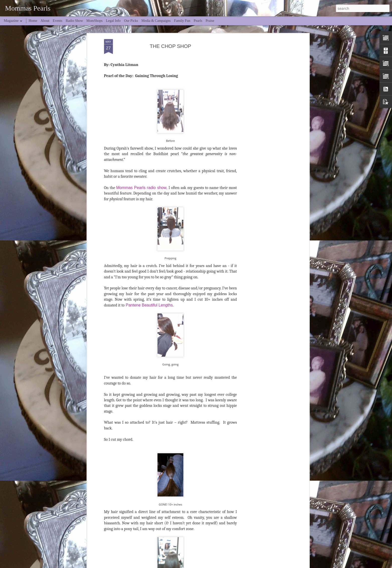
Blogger (249, 565)
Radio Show (74, 21)
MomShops (94, 21)
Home (33, 21)
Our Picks (131, 21)
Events (57, 21)
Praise (210, 21)
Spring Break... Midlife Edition (172, 528)
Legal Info (113, 21)
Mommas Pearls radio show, (142, 130)
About (45, 21)
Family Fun (182, 21)
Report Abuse (264, 565)
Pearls (198, 21)
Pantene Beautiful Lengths (149, 247)
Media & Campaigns (156, 21)
